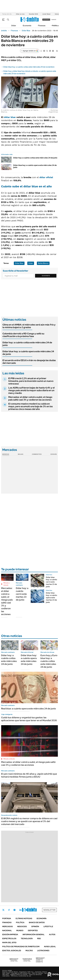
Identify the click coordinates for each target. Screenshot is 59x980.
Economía (27, 26)
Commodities (37, 454)
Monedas (6, 454)
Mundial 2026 (33, 14)
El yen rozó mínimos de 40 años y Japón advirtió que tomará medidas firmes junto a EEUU (29, 775)
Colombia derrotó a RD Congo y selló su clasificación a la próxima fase (23, 335)
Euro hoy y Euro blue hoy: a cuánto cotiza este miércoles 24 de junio (49, 661)
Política (55, 26)
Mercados (7, 926)
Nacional (7, 930)
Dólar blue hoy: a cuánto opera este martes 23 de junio (51, 598)
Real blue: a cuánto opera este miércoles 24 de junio (28, 709)
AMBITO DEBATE (41, 960)
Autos (52, 935)
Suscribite (46, 276)
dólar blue (10, 117)
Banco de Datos (37, 922)
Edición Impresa (10, 935)
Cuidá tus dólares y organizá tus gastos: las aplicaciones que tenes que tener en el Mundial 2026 (29, 719)
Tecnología (27, 939)
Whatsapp (33, 910)
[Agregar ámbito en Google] (30, 51)
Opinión (35, 926)
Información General (34, 935)
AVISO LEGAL (50, 947)
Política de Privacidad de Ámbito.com (21, 947)
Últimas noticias (24, 918)
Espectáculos (9, 939)
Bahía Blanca (43, 263)
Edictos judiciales (12, 951)
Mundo (20, 930)
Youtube (27, 910)
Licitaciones (43, 951)
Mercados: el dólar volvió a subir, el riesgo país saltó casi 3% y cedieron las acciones (30, 398)
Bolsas (21, 454)
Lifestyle (48, 926)
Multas (29, 951)
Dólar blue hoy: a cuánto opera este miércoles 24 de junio (35, 166)
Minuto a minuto (6, 584)
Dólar (14, 26)
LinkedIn (20, 910)
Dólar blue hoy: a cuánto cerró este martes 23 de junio (51, 582)
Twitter (3, 910)
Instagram (14, 910)
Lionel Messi (46, 14)
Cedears (54, 454)
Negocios (22, 926)
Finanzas (42, 26)
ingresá (54, 20)
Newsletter (49, 910)
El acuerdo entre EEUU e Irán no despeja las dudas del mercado (29, 362)
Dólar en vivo (20, 14)
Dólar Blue (26, 31)
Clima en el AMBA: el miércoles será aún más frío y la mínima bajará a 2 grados (29, 326)
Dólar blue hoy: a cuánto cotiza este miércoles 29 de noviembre (29, 67)
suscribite (46, 20)
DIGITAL (14, 960)
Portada (7, 918)
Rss (39, 939)
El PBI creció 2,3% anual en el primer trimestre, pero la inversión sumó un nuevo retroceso (31, 381)
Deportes (33, 930)
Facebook (9, 910)
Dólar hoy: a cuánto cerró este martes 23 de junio (22, 594)
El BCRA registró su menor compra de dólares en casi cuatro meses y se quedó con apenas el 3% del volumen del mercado (29, 821)
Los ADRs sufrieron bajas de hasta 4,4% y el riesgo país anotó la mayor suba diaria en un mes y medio (31, 390)
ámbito (4, 31)
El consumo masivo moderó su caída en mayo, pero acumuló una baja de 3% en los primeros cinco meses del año (31, 406)
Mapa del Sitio (9, 943)
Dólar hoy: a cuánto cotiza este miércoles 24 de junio (35, 158)
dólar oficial (46, 177)
